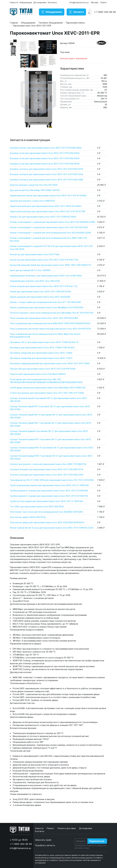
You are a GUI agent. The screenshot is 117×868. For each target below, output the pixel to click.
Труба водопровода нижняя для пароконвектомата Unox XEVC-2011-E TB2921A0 (49, 485)
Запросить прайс (43, 840)
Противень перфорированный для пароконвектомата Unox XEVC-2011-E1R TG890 (50, 363)
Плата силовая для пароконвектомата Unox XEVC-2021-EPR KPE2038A (44, 318)
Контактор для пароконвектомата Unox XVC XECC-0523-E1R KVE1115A (44, 260)
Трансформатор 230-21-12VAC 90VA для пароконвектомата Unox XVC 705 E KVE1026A (52, 480)
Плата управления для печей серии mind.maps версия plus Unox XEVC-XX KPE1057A (50, 329)
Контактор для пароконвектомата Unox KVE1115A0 (35, 254)
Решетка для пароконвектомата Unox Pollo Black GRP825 (38, 374)
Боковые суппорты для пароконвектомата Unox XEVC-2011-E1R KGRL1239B (46, 180)
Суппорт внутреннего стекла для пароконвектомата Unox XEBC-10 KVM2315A (48, 464)
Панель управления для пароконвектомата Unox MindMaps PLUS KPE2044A (47, 307)
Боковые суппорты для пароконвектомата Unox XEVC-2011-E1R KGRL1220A (46, 169)
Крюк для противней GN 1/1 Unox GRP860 (30, 270)
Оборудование (52, 12)
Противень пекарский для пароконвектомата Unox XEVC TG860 (41, 353)
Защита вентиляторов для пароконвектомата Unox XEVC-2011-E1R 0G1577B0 (48, 211)
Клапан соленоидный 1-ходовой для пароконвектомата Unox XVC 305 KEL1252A (49, 227)
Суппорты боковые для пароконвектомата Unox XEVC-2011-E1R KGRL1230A (47, 475)
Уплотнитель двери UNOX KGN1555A (28, 517)
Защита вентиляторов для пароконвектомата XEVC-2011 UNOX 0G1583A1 (46, 206)
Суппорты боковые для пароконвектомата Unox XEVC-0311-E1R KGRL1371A (46, 469)
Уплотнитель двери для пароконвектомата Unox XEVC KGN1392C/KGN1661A (47, 522)
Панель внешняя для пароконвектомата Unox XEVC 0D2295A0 (40, 297)
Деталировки (40, 2)
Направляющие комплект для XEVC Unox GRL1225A (35, 281)
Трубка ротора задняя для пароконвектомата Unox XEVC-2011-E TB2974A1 (47, 501)
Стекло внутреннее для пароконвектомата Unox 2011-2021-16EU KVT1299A (47, 393)
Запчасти (76, 12)
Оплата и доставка (67, 828)
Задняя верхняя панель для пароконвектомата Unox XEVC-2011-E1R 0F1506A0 (48, 196)
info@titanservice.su (79, 2)
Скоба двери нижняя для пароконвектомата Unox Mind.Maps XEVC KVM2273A (48, 388)
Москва (95, 2)
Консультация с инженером (74, 58)
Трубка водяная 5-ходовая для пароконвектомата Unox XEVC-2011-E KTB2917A (49, 496)
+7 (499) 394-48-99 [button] (105, 12)
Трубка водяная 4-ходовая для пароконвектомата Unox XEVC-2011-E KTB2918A (49, 491)
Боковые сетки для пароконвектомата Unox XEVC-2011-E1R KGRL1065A (45, 164)
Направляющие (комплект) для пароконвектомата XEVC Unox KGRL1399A (46, 276)
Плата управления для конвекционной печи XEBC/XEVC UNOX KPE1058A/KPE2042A (50, 323)
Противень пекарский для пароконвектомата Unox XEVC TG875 (41, 358)
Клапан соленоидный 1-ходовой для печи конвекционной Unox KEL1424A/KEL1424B (50, 233)
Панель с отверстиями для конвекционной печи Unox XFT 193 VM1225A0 (45, 302)
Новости (14, 2)
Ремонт (51, 828)
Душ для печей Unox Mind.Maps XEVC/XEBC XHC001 (35, 190)
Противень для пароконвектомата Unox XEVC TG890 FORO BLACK (42, 348)
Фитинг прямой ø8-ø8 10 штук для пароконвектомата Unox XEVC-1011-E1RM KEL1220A (52, 528)
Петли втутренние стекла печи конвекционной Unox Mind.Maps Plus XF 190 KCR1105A (52, 313)
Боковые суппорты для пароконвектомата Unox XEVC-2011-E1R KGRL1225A (46, 174)
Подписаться (97, 841)
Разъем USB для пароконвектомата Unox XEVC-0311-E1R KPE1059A (43, 369)
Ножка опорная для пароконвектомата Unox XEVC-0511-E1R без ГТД (44, 286)
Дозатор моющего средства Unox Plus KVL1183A (34, 185)
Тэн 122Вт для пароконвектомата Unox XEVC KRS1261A (37, 507)
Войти (104, 2)
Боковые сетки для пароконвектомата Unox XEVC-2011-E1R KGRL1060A (45, 158)
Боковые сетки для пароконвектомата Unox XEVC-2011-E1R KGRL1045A (45, 153)
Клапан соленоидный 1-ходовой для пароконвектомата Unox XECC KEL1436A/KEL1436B (52, 222)
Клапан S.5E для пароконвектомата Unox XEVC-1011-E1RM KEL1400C (43, 217)
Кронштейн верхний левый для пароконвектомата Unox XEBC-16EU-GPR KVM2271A (50, 265)
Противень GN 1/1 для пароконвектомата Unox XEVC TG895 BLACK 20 (44, 342)
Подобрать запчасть (45, 845)
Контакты (52, 2)
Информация (26, 2)
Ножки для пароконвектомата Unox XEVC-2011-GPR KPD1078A (40, 292)
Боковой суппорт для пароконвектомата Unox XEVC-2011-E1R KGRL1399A (46, 148)
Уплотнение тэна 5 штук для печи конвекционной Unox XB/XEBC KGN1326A (46, 512)
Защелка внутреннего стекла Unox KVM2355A (32, 201)
